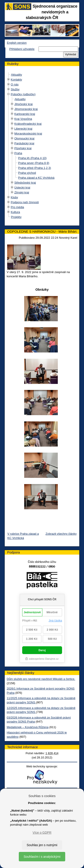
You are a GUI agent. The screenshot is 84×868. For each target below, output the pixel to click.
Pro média (17, 207)
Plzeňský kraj (23, 148)
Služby (15, 89)
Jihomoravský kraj (26, 109)
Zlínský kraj (22, 192)
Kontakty (16, 80)
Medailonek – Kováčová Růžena (28, 727)
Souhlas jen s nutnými (42, 845)
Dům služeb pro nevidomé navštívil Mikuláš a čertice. (41, 679)
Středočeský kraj (25, 183)
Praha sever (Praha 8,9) (34, 163)
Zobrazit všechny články (61, 534)
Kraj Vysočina (23, 119)
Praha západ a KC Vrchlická (36, 178)
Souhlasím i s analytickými (42, 857)
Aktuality (16, 75)
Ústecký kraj (22, 187)
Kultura (15, 212)
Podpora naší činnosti (25, 202)
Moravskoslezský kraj (28, 134)
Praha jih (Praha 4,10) (32, 158)
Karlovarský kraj (25, 114)
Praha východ (27, 173)
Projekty (16, 217)
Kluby (14, 197)
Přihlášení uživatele (22, 49)
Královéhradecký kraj (28, 124)
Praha (18, 153)
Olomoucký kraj (24, 138)
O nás (15, 84)
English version (17, 43)
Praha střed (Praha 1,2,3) (35, 168)
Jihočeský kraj (24, 104)
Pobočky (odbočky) (23, 94)
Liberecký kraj (23, 129)
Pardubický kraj (24, 143)
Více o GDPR (42, 833)
